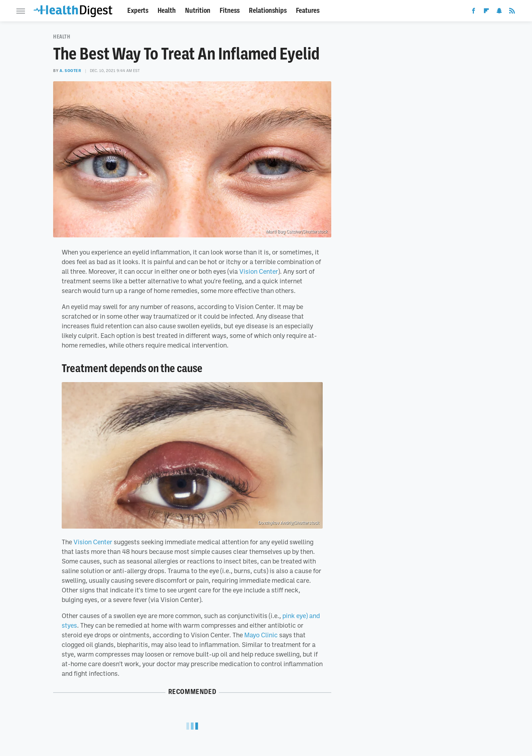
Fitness (230, 11)
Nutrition (198, 11)
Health (167, 11)
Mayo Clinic (261, 635)
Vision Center (259, 271)
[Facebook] (474, 12)
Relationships (268, 11)
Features (308, 11)
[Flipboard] (486, 12)
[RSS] (512, 12)
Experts (138, 11)
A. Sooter (70, 71)
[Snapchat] (499, 12)
